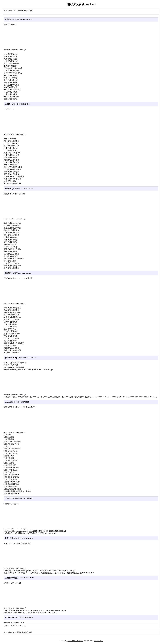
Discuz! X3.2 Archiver (75, 641)
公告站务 (12, 11)
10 (20, 626)
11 (23, 626)
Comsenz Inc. (98, 641)
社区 (6, 11)
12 (24, 626)
